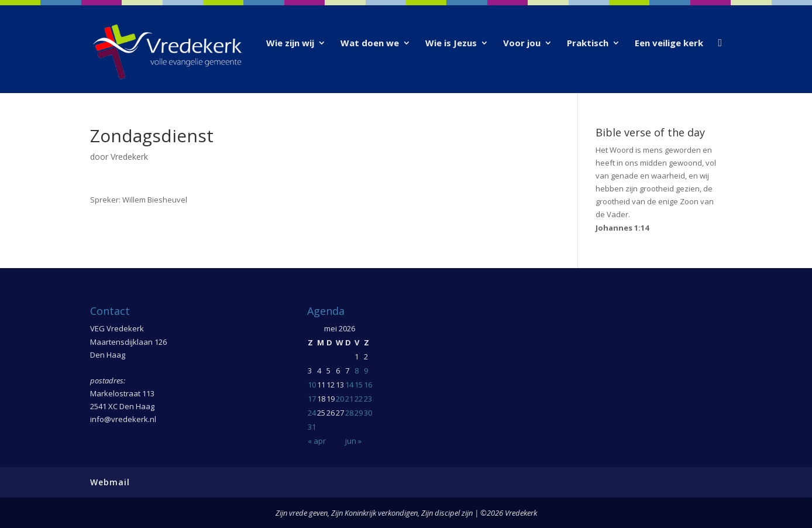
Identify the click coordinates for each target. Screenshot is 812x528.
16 (368, 385)
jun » (353, 441)
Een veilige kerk (669, 44)
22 (359, 399)
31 (312, 427)
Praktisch (588, 44)
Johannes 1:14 (622, 228)
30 (368, 413)
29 (359, 413)
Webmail (110, 482)
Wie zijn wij (290, 44)
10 (312, 385)
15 (359, 385)
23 (368, 399)
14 (349, 385)
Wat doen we (370, 44)
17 (312, 399)
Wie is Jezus (451, 44)
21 (349, 399)
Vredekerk (129, 157)
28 (349, 413)
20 (340, 399)
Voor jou (522, 44)
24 (312, 413)
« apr (317, 441)
